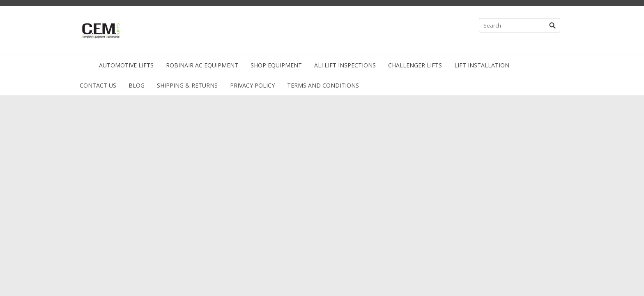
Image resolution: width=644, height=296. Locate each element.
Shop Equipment (276, 65)
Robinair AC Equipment (202, 65)
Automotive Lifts (126, 65)
